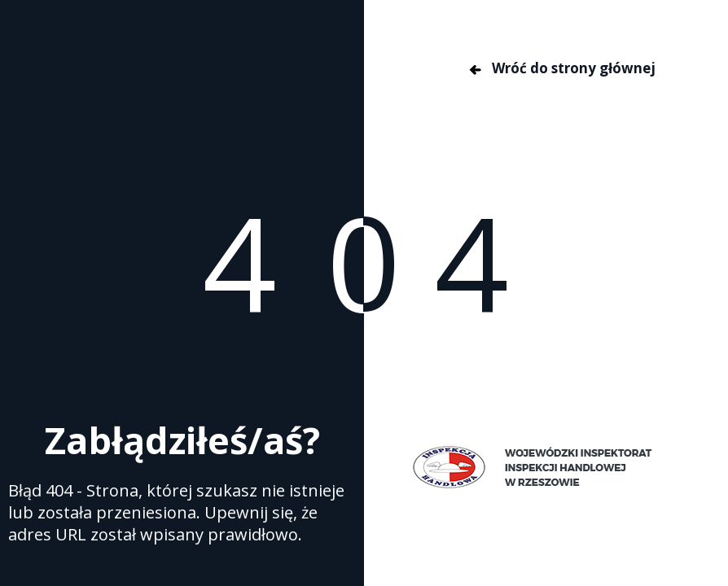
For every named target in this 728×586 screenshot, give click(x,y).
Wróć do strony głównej (561, 68)
